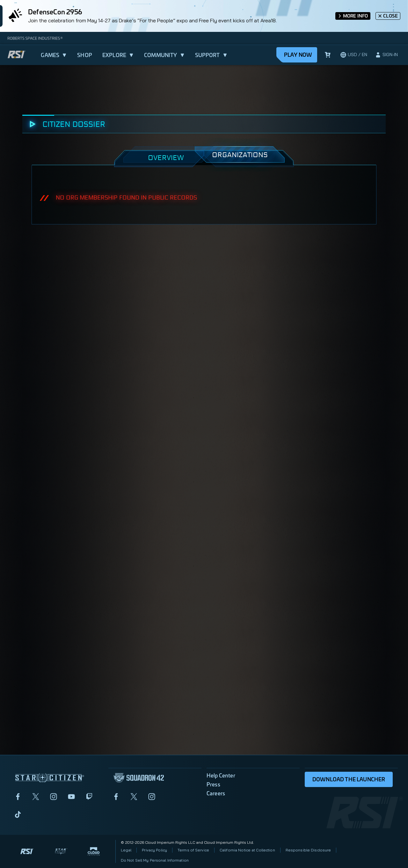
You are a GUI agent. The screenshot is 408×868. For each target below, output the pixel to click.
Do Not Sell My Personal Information (155, 860)
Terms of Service (193, 850)
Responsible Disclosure (308, 850)
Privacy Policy (154, 850)
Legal (126, 850)
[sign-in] (386, 55)
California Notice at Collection (247, 850)
